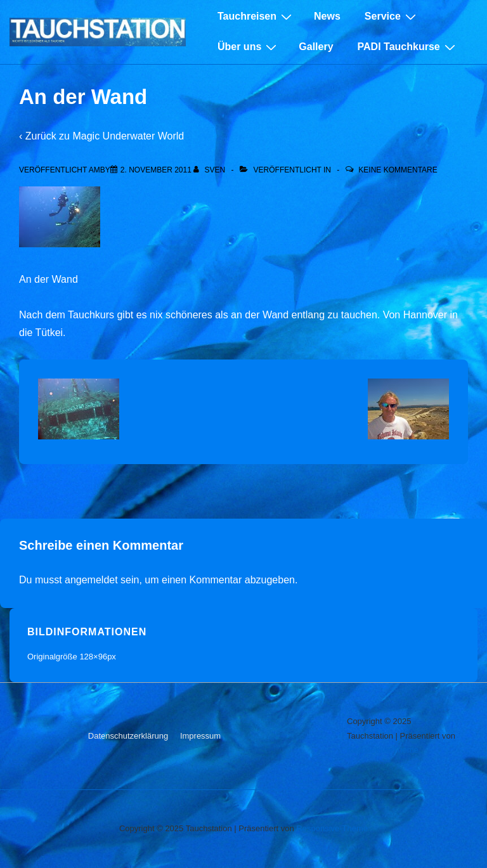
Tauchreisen (256, 16)
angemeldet (91, 580)
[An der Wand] (156, 170)
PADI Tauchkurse (408, 47)
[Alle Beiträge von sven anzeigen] (210, 170)
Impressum (200, 736)
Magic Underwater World (128, 136)
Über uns (249, 47)
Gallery (316, 47)
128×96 (93, 657)
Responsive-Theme (383, 750)
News (327, 16)
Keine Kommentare (398, 170)
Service (392, 16)
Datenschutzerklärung (128, 736)
